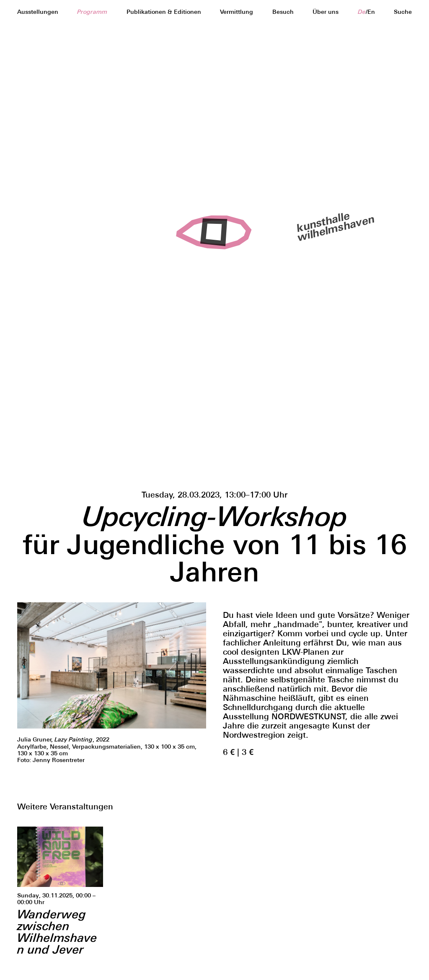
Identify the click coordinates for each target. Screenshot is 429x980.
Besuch (283, 12)
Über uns (326, 12)
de (362, 12)
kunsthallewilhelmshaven (330, 226)
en (371, 12)
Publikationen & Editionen (164, 12)
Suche (403, 12)
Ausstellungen (38, 12)
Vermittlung (236, 12)
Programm (92, 12)
